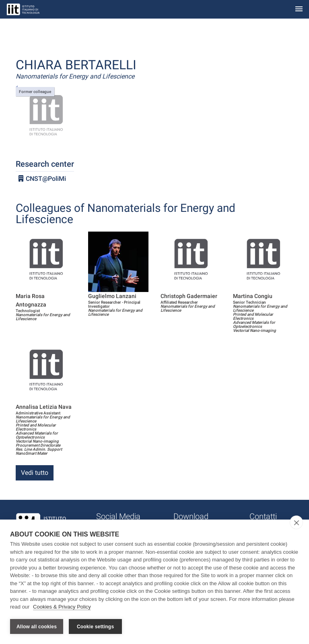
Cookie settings (95, 627)
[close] (296, 523)
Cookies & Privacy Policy (62, 607)
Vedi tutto (35, 473)
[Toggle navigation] (299, 9)
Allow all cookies (37, 627)
